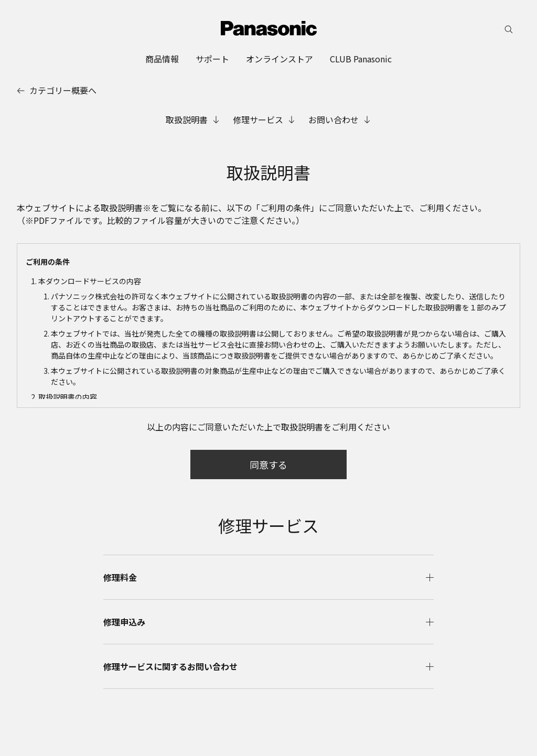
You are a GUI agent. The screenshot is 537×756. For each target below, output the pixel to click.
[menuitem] (162, 59)
